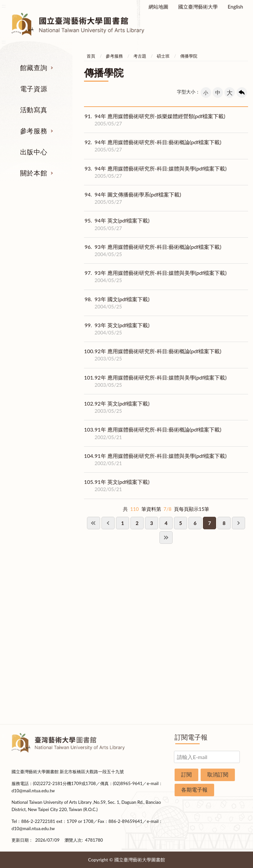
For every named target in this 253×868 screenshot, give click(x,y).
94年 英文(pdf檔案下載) (117, 224)
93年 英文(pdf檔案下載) (117, 329)
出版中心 (34, 152)
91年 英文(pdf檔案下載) (117, 486)
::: (4, 5)
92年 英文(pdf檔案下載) (117, 407)
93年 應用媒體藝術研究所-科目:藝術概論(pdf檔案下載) (153, 250)
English (235, 7)
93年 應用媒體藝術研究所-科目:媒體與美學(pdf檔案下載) (155, 276)
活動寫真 (34, 110)
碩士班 (163, 56)
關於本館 (34, 173)
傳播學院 (189, 56)
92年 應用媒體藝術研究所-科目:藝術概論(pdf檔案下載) (153, 355)
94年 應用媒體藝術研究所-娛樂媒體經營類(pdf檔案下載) (155, 120)
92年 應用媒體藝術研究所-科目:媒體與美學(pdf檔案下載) (155, 381)
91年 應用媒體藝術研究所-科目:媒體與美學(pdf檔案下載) (155, 460)
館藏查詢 (34, 67)
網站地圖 (158, 7)
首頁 (91, 56)
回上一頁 (242, 92)
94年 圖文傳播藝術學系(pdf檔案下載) (133, 198)
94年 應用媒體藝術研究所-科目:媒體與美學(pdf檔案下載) (155, 172)
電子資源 (34, 89)
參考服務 (34, 131)
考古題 (140, 56)
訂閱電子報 (191, 737)
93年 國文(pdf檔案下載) (117, 303)
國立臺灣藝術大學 (198, 7)
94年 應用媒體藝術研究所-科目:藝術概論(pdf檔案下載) (153, 146)
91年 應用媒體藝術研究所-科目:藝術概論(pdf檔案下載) (153, 433)
